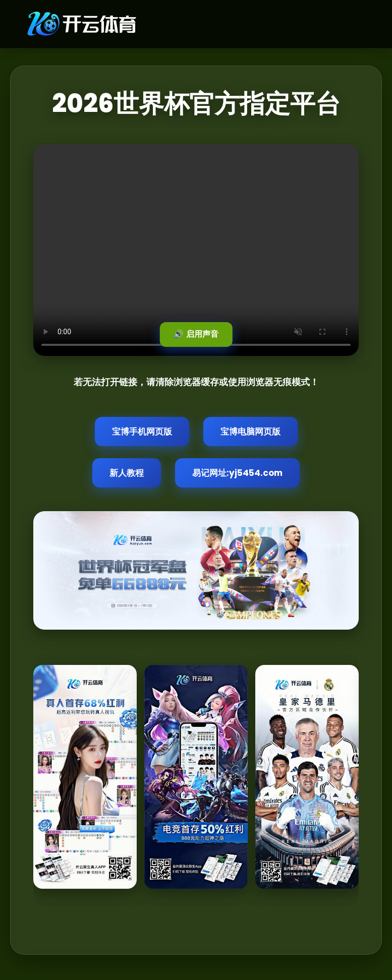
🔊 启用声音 (196, 334)
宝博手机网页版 (142, 432)
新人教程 (127, 473)
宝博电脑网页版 (250, 432)
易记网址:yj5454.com (237, 473)
